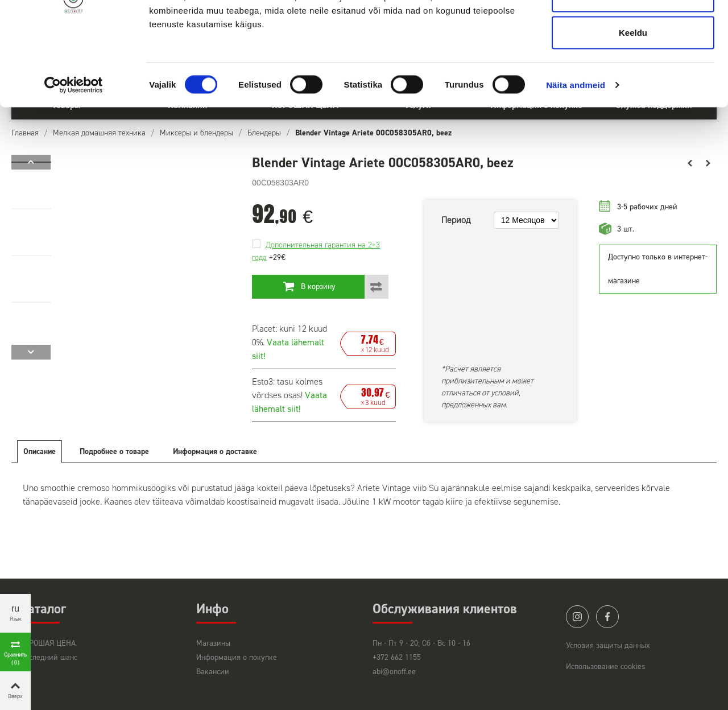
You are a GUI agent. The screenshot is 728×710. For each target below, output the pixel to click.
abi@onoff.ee (394, 672)
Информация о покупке (237, 657)
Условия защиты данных (608, 645)
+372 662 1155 (397, 657)
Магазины (213, 643)
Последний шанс (49, 657)
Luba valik (633, 67)
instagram (577, 617)
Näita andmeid (576, 157)
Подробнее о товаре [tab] (114, 451)
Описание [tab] (40, 451)
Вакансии (213, 672)
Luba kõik (633, 30)
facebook (607, 617)
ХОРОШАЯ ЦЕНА (48, 643)
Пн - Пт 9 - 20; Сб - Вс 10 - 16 (421, 643)
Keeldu (633, 104)
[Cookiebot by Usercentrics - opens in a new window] (74, 157)
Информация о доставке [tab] (215, 451)
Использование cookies (606, 666)
